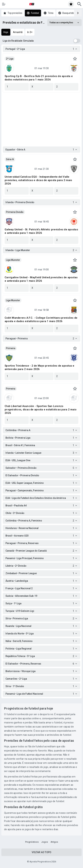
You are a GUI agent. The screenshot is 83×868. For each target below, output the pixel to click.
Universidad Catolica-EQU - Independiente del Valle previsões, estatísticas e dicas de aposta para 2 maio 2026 (38, 180)
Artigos (54, 842)
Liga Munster (13, 260)
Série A (10, 159)
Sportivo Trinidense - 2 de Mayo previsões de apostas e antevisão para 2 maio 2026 (40, 367)
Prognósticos (32, 842)
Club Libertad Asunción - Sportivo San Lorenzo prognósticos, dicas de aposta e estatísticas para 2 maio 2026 (41, 410)
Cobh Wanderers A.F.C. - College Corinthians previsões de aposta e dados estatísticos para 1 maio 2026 (41, 320)
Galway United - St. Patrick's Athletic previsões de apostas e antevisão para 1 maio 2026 (41, 231)
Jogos (45, 842)
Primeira (11, 348)
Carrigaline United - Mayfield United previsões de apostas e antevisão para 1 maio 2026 (41, 279)
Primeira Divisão (15, 212)
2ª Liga (10, 59)
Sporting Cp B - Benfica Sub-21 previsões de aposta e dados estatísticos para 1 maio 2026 (39, 78)
